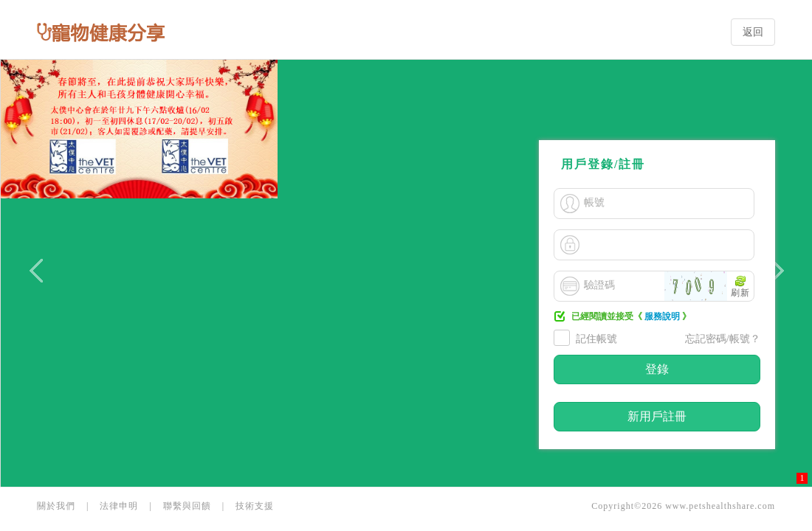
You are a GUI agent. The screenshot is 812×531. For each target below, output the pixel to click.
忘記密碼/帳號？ (723, 339)
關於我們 (56, 506)
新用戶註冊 (657, 416)
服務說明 (662, 316)
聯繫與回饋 (187, 506)
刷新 (740, 293)
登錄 (657, 369)
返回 (753, 32)
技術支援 (255, 506)
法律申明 (119, 506)
